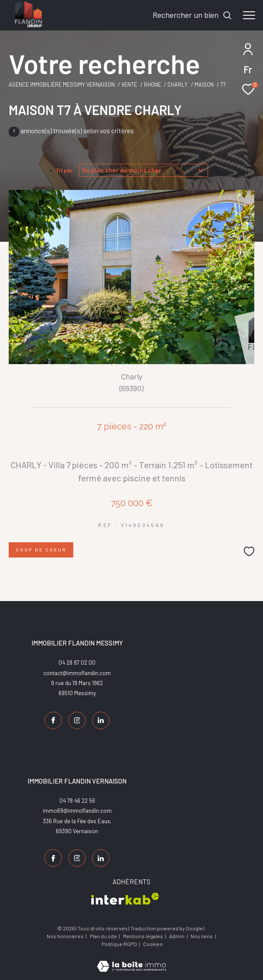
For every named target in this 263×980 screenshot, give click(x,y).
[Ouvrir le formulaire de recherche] (192, 15)
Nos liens (202, 936)
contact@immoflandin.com (77, 673)
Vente (129, 84)
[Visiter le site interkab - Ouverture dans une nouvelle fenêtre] (125, 899)
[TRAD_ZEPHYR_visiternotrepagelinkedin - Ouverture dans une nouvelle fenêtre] (101, 720)
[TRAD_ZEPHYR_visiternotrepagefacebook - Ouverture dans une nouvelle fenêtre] (53, 720)
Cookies (153, 944)
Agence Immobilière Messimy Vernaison (62, 84)
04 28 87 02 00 (77, 662)
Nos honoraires (65, 936)
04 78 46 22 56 (77, 801)
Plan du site (104, 936)
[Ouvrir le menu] (249, 15)
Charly (178, 84)
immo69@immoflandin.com (77, 811)
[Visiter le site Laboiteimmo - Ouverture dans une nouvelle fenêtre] (131, 960)
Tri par (64, 170)
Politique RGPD (119, 944)
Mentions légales (143, 936)
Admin (177, 936)
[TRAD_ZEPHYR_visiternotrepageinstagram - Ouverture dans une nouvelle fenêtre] (77, 720)
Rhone (152, 84)
